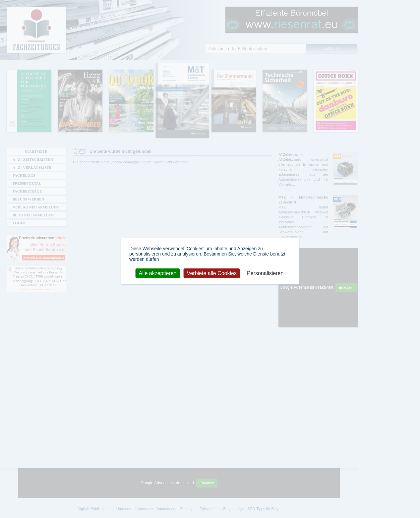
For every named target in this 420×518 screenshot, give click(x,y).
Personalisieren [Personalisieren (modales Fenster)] (265, 273)
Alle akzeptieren (158, 273)
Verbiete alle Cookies (212, 273)
